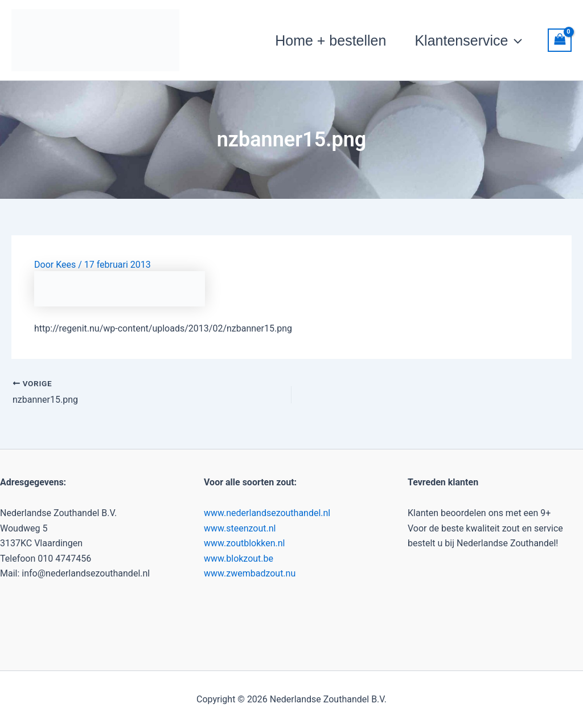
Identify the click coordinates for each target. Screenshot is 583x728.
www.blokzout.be (239, 559)
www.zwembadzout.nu (250, 573)
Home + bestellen (330, 40)
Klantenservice (468, 40)
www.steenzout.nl (240, 528)
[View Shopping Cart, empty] (560, 40)
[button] (515, 40)
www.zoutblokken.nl (245, 543)
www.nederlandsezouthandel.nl (267, 513)
